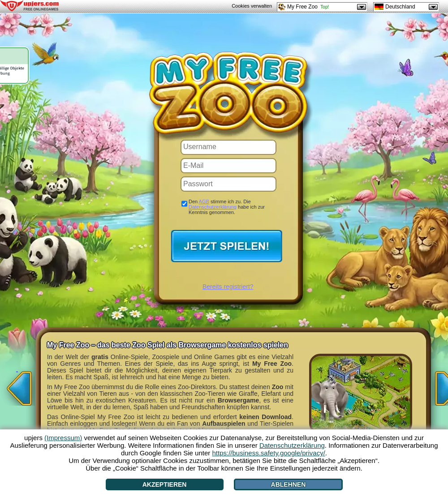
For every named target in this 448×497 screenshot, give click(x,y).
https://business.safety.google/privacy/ (268, 453)
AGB (204, 201)
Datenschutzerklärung (213, 207)
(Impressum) (63, 438)
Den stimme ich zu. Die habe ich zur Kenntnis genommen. (227, 207)
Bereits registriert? (228, 287)
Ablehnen (289, 484)
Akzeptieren (165, 484)
